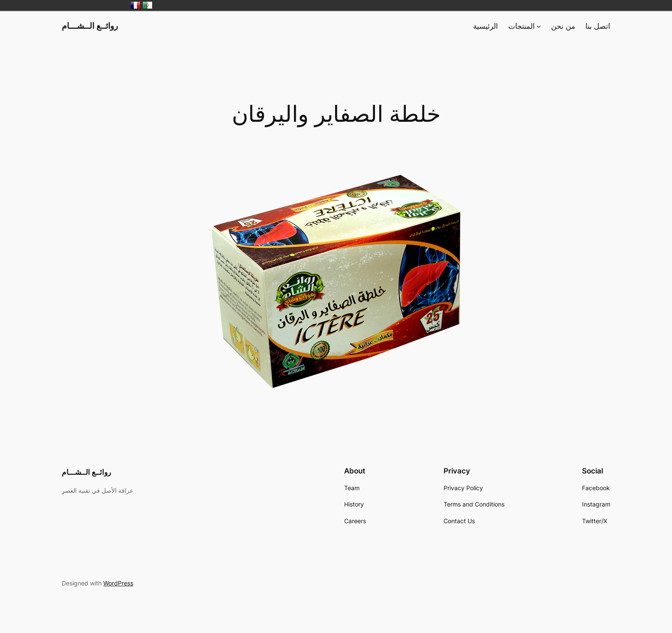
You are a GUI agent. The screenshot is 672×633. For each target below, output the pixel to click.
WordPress (118, 583)
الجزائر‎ (147, 5)
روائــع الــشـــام (90, 26)
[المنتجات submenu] (539, 26)
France (135, 5)
